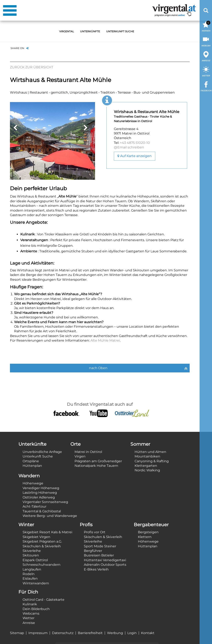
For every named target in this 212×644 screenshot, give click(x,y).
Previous (15, 128)
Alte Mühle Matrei (105, 340)
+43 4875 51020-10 (135, 143)
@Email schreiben (129, 147)
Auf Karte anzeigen (134, 156)
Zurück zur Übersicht (32, 67)
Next (86, 128)
